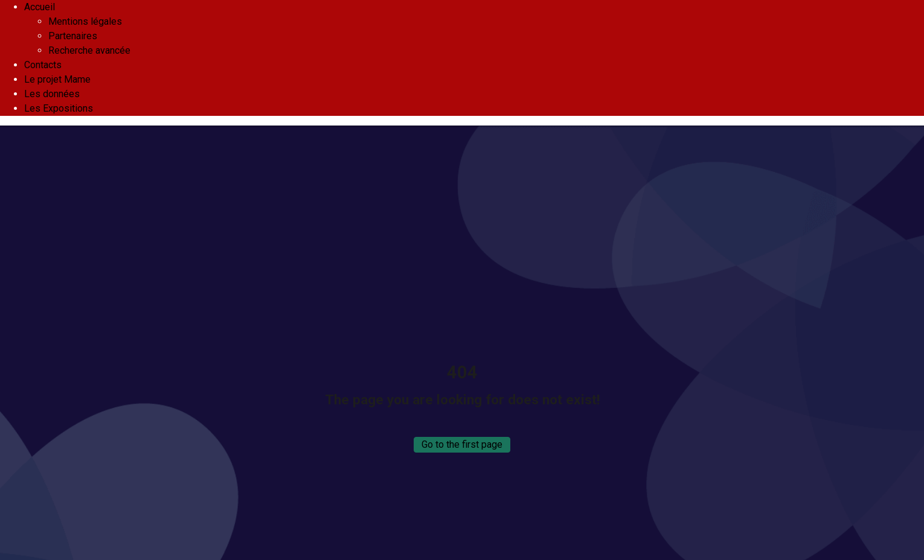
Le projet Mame (57, 79)
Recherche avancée (89, 50)
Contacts (43, 65)
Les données (52, 94)
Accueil (40, 7)
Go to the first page (462, 444)
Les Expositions (59, 108)
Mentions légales (85, 21)
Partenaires (73, 36)
